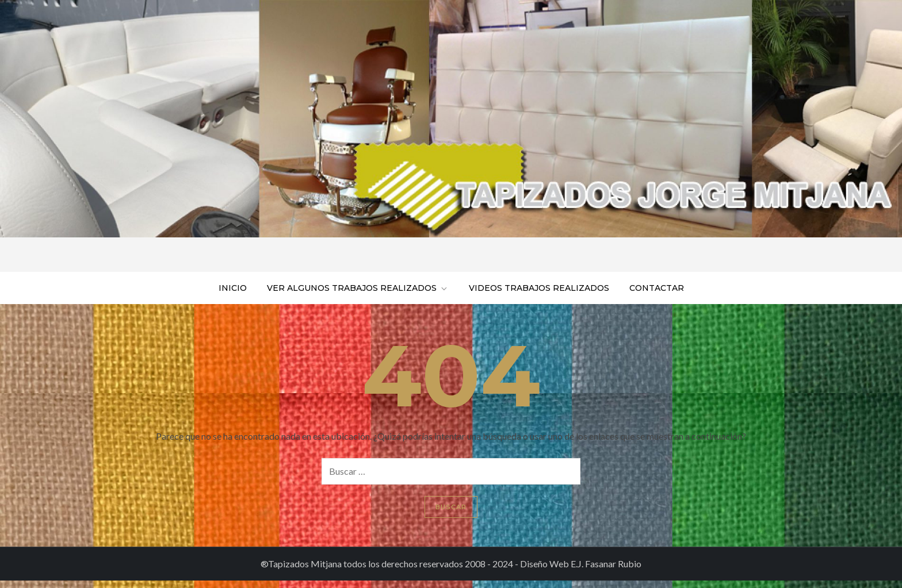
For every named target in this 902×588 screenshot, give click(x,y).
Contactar (657, 288)
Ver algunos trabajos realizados (358, 288)
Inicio (233, 288)
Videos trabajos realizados (539, 288)
